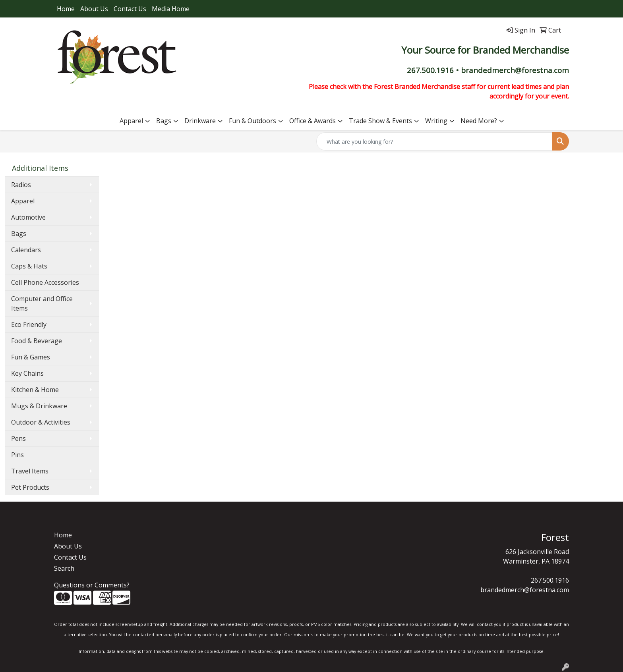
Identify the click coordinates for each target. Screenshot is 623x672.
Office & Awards (312, 121)
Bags (164, 121)
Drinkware (200, 121)
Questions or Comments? (92, 585)
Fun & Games (31, 357)
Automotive (28, 217)
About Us (94, 9)
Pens (18, 438)
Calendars (26, 250)
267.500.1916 (550, 580)
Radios (21, 185)
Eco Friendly (29, 324)
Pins (17, 455)
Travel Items (30, 471)
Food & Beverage (37, 341)
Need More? (479, 121)
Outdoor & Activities (41, 422)
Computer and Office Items (42, 303)
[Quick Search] (434, 141)
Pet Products (30, 487)
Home (66, 9)
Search (64, 568)
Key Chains (27, 373)
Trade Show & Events (380, 121)
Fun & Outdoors (252, 121)
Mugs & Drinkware (39, 406)
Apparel (131, 121)
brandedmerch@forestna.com (525, 590)
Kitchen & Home (35, 390)
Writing (436, 121)
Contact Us (130, 9)
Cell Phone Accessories (45, 282)
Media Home (171, 9)
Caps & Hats (29, 266)
